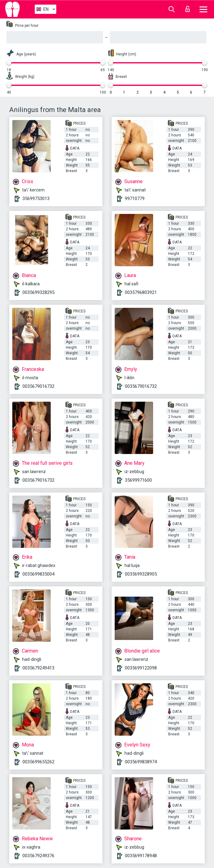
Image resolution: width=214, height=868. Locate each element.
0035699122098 (141, 668)
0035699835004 (38, 574)
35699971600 (138, 480)
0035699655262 (38, 762)
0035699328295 (38, 292)
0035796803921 (141, 292)
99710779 (135, 199)
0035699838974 (141, 762)
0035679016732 (38, 386)
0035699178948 (141, 856)
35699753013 (36, 199)
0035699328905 (141, 574)
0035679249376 (38, 856)
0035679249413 (38, 668)
